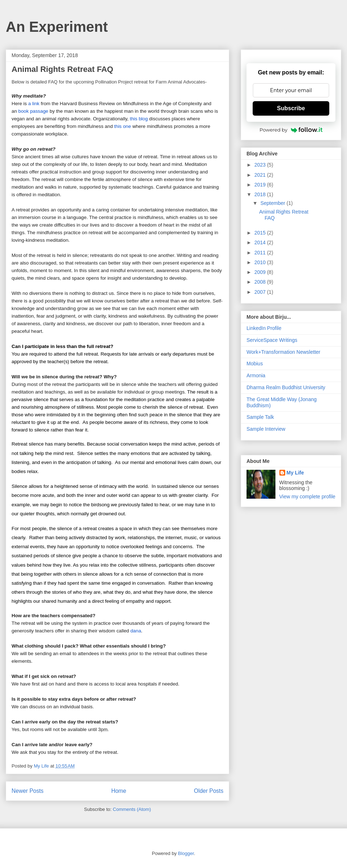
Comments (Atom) (132, 809)
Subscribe (291, 108)
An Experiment (57, 27)
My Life (295, 473)
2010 (261, 262)
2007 (261, 292)
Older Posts (209, 791)
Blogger (186, 853)
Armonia (256, 375)
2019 (261, 185)
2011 (261, 253)
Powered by (291, 130)
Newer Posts (27, 791)
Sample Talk (260, 417)
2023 (261, 165)
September (273, 203)
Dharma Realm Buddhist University (286, 387)
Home (119, 791)
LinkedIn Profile (264, 328)
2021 (261, 175)
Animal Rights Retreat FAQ (62, 69)
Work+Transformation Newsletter (283, 352)
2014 (261, 242)
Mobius (255, 364)
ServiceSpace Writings (272, 340)
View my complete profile (307, 497)
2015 (261, 233)
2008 (261, 282)
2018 (261, 194)
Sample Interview (266, 429)
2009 (261, 272)
